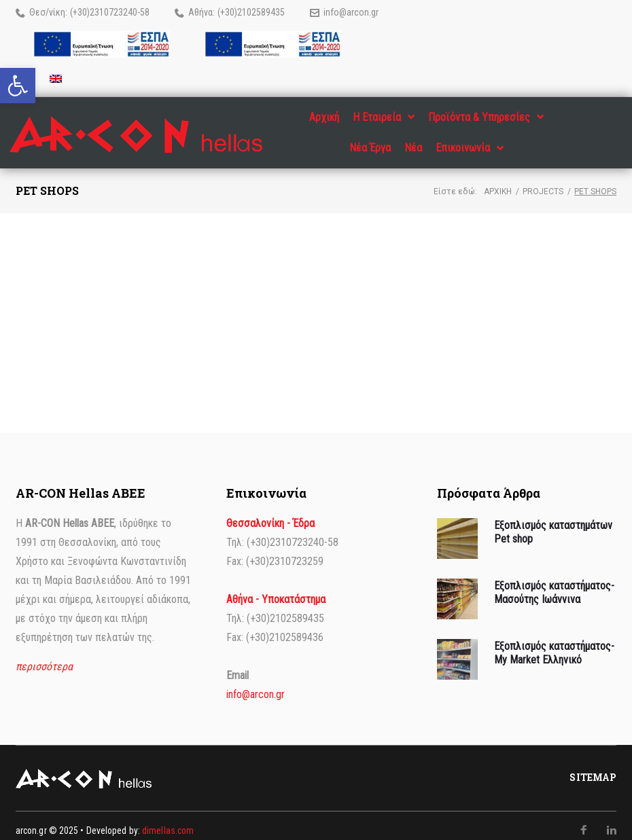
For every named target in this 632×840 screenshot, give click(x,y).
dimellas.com (168, 821)
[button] (18, 86)
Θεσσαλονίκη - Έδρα (270, 514)
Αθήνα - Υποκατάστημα (276, 590)
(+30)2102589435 (251, 12)
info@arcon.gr (351, 12)
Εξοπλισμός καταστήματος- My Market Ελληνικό (554, 643)
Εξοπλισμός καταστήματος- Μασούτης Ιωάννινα (554, 583)
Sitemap (593, 768)
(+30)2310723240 (104, 12)
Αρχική (498, 182)
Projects (543, 182)
